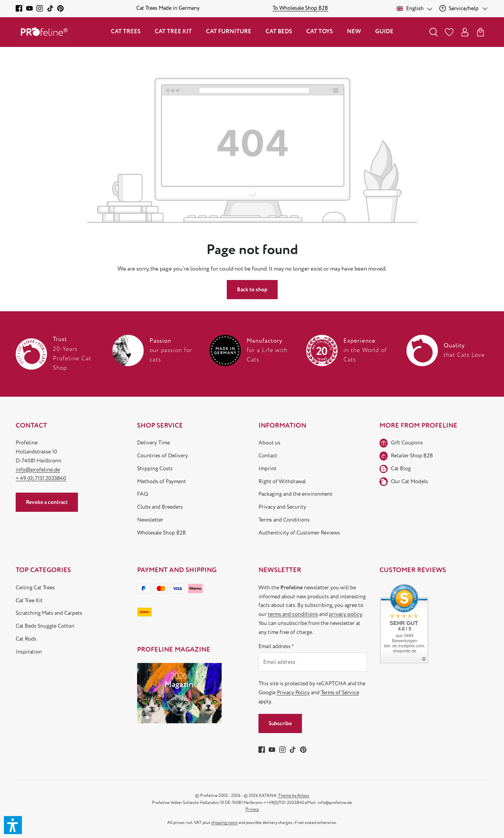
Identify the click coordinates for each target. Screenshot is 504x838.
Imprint (267, 469)
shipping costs (224, 823)
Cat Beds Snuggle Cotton (45, 626)
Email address (276, 646)
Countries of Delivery (163, 456)
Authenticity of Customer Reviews (299, 533)
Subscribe (280, 723)
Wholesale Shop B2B (162, 533)
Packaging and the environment (295, 494)
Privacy (252, 809)
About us (269, 443)
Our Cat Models (409, 481)
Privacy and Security (282, 507)
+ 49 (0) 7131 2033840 (41, 478)
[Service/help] (464, 8)
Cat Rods (26, 639)
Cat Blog (401, 469)
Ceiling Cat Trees (35, 588)
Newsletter (150, 520)
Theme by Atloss (294, 796)
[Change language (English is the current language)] (415, 8)
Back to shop (252, 290)
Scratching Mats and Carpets (49, 613)
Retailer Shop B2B (412, 456)
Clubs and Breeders (160, 507)
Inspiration (29, 652)
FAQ (143, 494)
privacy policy (346, 614)
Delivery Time (154, 443)
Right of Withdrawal (282, 481)
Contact (268, 456)
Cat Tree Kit (29, 601)
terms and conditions (293, 614)
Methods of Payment (162, 481)
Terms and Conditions (284, 520)
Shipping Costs (155, 469)
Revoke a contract (47, 502)
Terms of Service (340, 693)
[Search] (434, 32)
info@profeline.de (38, 470)
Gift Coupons (407, 443)
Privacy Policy (293, 693)
